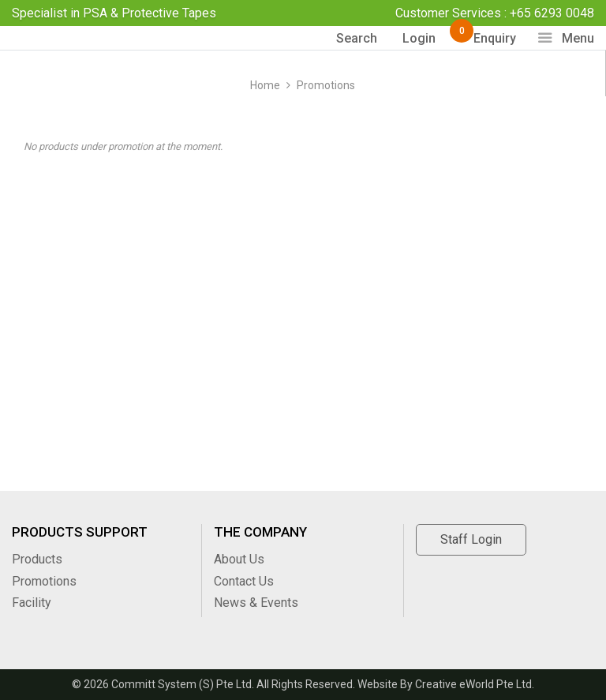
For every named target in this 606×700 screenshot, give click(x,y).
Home (265, 85)
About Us (239, 559)
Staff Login (471, 539)
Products (37, 559)
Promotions (326, 85)
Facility (32, 603)
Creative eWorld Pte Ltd (473, 684)
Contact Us (244, 581)
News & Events (256, 603)
